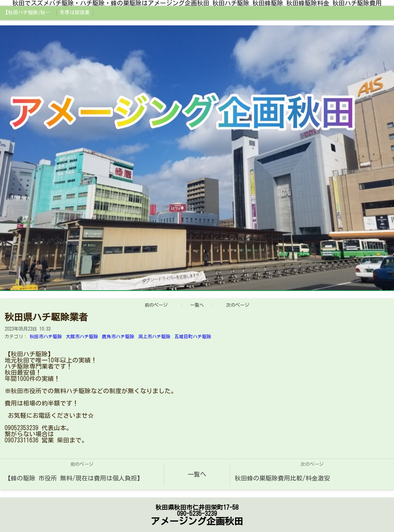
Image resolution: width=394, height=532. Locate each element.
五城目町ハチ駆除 (193, 336)
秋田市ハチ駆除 (46, 336)
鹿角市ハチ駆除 (118, 336)
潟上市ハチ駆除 (154, 336)
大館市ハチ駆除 (82, 336)
